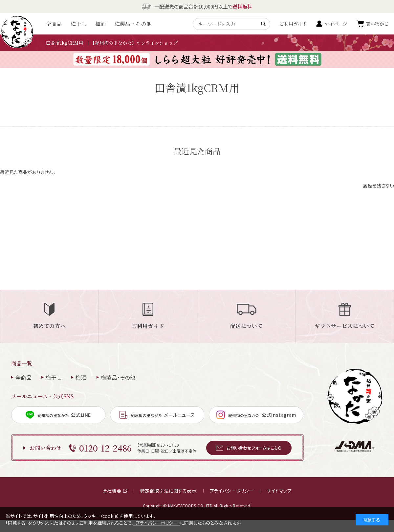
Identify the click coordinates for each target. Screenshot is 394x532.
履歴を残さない (379, 186)
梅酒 (100, 24)
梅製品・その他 (133, 24)
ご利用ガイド (293, 24)
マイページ (336, 24)
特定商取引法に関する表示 (168, 491)
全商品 (54, 24)
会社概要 (115, 491)
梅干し (78, 24)
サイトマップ (279, 491)
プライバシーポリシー (232, 491)
